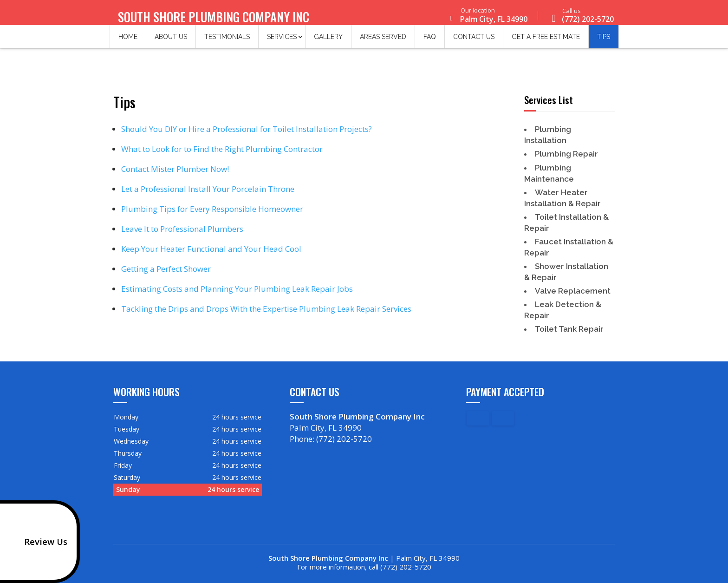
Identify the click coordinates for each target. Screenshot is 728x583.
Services (282, 42)
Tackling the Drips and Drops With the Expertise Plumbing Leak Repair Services (266, 309)
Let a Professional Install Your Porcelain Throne (208, 189)
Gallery (328, 42)
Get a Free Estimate (546, 42)
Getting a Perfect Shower (166, 269)
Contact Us (474, 42)
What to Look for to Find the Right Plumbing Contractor (222, 149)
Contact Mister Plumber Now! (175, 169)
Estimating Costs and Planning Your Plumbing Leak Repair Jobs (237, 289)
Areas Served (383, 42)
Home (128, 42)
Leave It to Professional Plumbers (182, 229)
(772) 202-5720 (581, 17)
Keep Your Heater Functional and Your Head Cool (211, 249)
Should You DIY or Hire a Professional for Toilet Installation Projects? (247, 129)
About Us (171, 42)
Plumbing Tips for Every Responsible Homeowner (212, 209)
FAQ (430, 42)
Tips (604, 42)
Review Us (36, 542)
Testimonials (227, 42)
